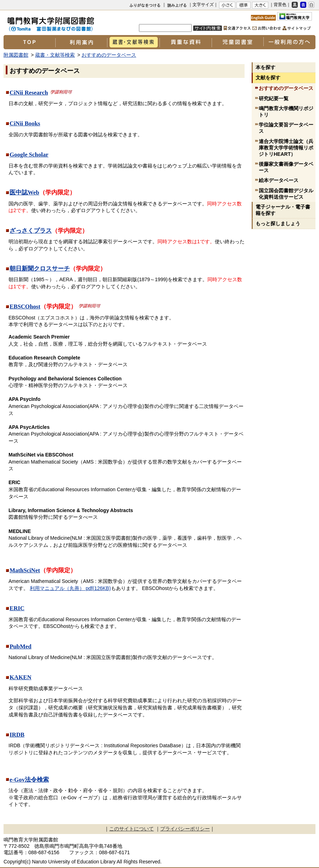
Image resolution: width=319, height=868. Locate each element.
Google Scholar (29, 155)
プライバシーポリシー (185, 829)
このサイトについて (131, 829)
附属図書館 (16, 55)
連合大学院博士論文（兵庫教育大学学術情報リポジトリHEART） (286, 148)
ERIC (17, 608)
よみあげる (178, 6)
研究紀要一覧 (274, 98)
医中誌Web (24, 192)
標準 (244, 5)
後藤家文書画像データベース (286, 167)
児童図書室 (237, 42)
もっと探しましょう (278, 223)
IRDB (17, 735)
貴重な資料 (186, 42)
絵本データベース (279, 180)
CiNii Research (29, 93)
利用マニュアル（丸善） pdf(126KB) (70, 588)
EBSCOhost (25, 307)
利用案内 (81, 42)
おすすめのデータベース (109, 55)
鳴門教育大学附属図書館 (71, 22)
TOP (29, 42)
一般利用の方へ (289, 42)
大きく (260, 5)
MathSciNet (25, 570)
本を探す (265, 67)
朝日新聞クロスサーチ (40, 269)
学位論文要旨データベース (286, 128)
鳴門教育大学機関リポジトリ (286, 112)
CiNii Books (25, 123)
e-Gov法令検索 (29, 780)
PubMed (21, 646)
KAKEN (21, 677)
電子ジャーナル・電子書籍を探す (283, 210)
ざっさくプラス (31, 231)
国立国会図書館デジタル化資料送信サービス (286, 194)
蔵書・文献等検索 (133, 42)
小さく (227, 5)
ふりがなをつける (145, 5)
